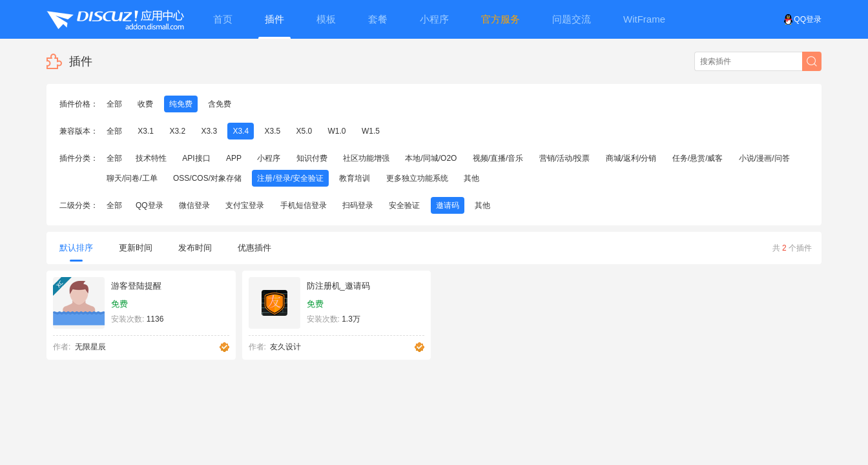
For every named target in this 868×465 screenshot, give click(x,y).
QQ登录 (802, 19)
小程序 (269, 158)
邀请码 (448, 205)
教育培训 (355, 178)
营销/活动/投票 (565, 158)
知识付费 (312, 158)
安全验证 (404, 205)
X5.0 (305, 131)
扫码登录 (358, 205)
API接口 (196, 158)
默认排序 (76, 252)
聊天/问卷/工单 (132, 178)
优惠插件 (254, 248)
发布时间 (195, 248)
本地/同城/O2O (431, 158)
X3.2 (177, 131)
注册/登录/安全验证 (290, 178)
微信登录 (194, 205)
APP (234, 158)
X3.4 (241, 131)
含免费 (220, 104)
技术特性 (151, 158)
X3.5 (272, 131)
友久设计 (285, 347)
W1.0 (337, 131)
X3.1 (146, 131)
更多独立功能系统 (417, 178)
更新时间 (136, 248)
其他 (471, 178)
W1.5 (371, 131)
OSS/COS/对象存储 (207, 178)
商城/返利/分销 (631, 158)
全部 (114, 104)
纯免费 (181, 104)
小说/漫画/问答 (764, 158)
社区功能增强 (366, 158)
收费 (145, 104)
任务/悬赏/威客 (698, 158)
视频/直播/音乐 (498, 158)
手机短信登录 (304, 205)
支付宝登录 (245, 205)
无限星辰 (90, 347)
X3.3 (209, 131)
